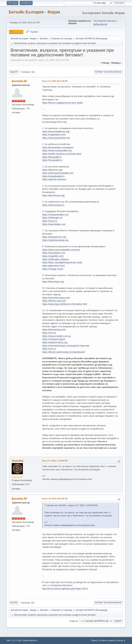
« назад (105, 63)
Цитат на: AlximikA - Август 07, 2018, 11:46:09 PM (72, 505)
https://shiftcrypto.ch (52, 218)
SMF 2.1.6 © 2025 (14, 640)
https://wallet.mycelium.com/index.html (62, 154)
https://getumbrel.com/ (53, 266)
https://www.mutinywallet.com (57, 151)
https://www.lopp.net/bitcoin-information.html (65, 304)
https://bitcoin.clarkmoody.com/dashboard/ (64, 352)
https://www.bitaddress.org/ (56, 131)
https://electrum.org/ (52, 170)
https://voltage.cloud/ (53, 269)
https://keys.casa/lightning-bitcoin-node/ (62, 262)
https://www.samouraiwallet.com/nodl (61, 250)
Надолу (14, 72)
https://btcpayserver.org (54, 237)
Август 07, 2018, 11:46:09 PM (55, 461)
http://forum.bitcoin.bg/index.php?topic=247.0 (65, 589)
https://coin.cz (49, 349)
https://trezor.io (50, 221)
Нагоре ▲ (121, 640)
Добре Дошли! (100, 24)
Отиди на (74, 621)
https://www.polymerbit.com (56, 138)
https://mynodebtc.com (54, 253)
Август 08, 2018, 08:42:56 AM (55, 499)
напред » (116, 63)
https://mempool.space (54, 339)
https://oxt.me (49, 333)
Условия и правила (107, 640)
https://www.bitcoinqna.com (56, 298)
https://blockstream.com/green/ (58, 147)
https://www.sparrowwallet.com (58, 173)
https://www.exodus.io (53, 205)
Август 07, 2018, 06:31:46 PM (55, 81)
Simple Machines (30, 640)
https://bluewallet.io (52, 157)
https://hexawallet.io (52, 160)
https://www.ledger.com (54, 224)
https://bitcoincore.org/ (53, 195)
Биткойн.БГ (20, 81)
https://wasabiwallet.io (53, 176)
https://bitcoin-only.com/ (54, 301)
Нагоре (14, 603)
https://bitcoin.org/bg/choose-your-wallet (62, 103)
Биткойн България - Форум (34, 12)
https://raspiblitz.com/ (53, 256)
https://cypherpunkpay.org (55, 240)
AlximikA (18, 461)
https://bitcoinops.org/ (53, 282)
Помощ (94, 640)
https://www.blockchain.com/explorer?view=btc (66, 346)
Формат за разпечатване (108, 72)
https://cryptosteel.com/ (54, 135)
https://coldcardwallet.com (55, 215)
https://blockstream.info (54, 330)
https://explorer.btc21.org (55, 342)
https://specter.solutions (54, 179)
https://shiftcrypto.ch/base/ (55, 259)
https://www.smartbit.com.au (56, 336)
